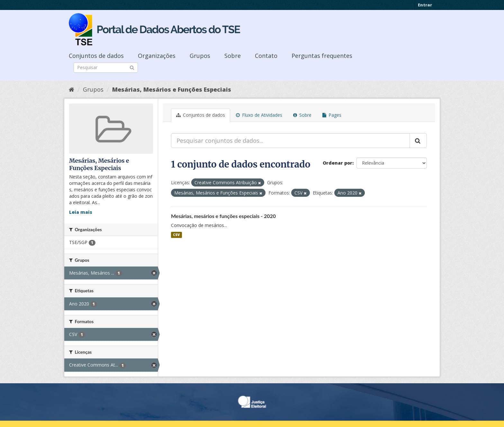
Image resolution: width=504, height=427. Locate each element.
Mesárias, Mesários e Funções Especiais (172, 89)
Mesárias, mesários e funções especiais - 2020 (223, 216)
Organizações (157, 56)
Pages (332, 115)
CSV (176, 235)
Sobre (233, 56)
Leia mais (81, 212)
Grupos (200, 56)
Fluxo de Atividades (259, 115)
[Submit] (132, 67)
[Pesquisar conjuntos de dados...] (290, 141)
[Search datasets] (106, 68)
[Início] (72, 89)
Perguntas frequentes (322, 56)
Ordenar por (337, 163)
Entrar (425, 5)
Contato (266, 56)
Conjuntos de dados (96, 56)
